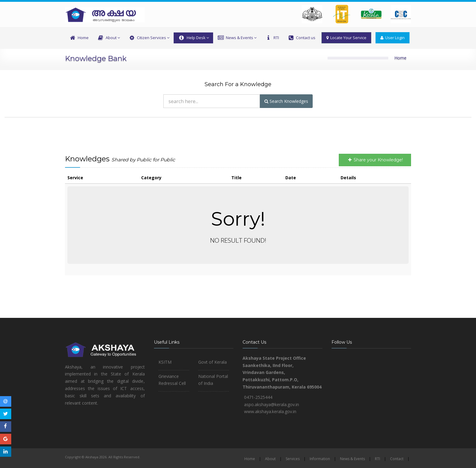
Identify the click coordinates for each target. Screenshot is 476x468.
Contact (397, 459)
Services (293, 459)
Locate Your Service (346, 38)
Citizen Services (149, 38)
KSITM (165, 362)
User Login (393, 38)
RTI (272, 38)
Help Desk (193, 38)
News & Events (237, 38)
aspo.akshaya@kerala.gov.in (272, 404)
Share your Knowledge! (375, 160)
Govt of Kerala (212, 362)
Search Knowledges (286, 101)
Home (79, 38)
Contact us (301, 38)
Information (320, 459)
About (109, 38)
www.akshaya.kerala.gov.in (270, 411)
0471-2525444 (258, 397)
